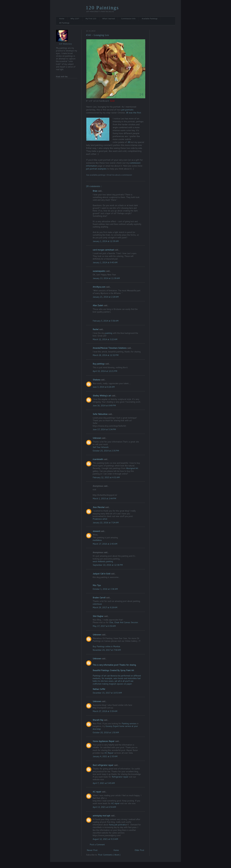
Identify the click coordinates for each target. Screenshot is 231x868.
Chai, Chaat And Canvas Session (124, 622)
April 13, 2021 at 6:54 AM (104, 807)
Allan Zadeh (98, 305)
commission (127, 175)
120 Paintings (102, 8)
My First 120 (91, 19)
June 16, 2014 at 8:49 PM (104, 406)
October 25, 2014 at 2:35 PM (106, 451)
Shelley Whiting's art (102, 396)
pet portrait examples (96, 169)
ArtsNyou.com (99, 287)
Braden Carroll (99, 598)
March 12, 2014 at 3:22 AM (105, 339)
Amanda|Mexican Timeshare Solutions (110, 348)
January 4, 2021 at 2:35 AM (105, 756)
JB (129, 142)
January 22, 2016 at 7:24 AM (106, 523)
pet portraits (127, 110)
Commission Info (128, 19)
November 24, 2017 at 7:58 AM (107, 650)
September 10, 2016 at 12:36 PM (108, 565)
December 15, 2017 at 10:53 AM (107, 693)
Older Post (139, 850)
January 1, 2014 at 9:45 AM (105, 262)
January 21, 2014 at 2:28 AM (106, 297)
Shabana (97, 380)
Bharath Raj (98, 720)
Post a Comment (97, 845)
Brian (95, 191)
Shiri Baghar (98, 616)
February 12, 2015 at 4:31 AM (106, 477)
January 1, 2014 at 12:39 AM (106, 241)
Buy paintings (99, 364)
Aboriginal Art (132, 468)
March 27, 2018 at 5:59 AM (105, 711)
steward (97, 531)
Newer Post (92, 850)
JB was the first (133, 113)
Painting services (129, 723)
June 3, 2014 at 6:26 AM (104, 387)
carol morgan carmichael (104, 250)
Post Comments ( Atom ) (109, 855)
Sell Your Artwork (101, 447)
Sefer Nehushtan (100, 414)
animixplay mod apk (102, 816)
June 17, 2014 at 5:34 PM (104, 429)
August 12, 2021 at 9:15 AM (105, 839)
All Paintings (64, 23)
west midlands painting (103, 561)
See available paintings (96, 175)
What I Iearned (109, 19)
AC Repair (109, 753)
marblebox (97, 540)
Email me (111, 175)
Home (62, 19)
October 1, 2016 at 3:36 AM (105, 589)
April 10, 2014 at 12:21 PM (105, 371)
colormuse (97, 604)
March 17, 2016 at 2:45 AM (105, 544)
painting (109, 333)
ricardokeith (98, 459)
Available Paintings (150, 19)
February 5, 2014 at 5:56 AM (106, 321)
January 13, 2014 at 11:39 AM (106, 278)
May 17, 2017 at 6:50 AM (104, 626)
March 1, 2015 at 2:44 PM (104, 499)
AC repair (97, 792)
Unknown (97, 438)
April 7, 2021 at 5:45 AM (104, 783)
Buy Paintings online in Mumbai (106, 646)
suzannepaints (99, 271)
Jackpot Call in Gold (102, 574)
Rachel (96, 329)
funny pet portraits (117, 825)
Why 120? (75, 19)
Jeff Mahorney (65, 44)
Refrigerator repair (120, 777)
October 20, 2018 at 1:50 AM (106, 732)
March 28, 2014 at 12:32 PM (106, 355)
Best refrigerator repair (103, 765)
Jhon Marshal (99, 507)
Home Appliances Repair (104, 741)
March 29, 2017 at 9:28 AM (105, 607)
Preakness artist (100, 519)
